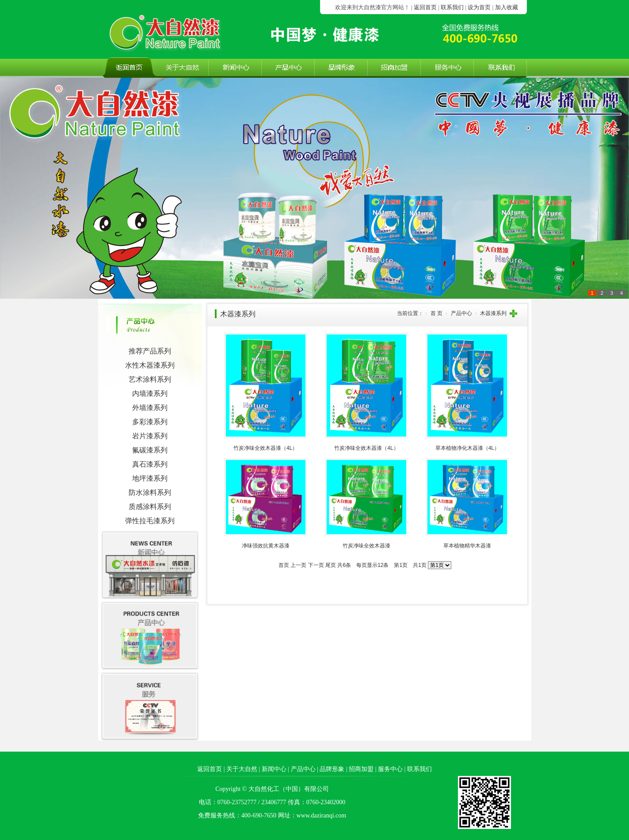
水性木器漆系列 (150, 365)
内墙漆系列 (150, 393)
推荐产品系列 (150, 351)
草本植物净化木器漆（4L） (467, 448)
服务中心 (390, 769)
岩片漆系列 (150, 436)
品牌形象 (332, 769)
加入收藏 (507, 7)
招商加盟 (361, 769)
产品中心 (303, 769)
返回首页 (425, 7)
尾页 (331, 565)
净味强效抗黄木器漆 (266, 546)
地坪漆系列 (150, 478)
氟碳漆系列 (150, 450)
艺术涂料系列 (150, 379)
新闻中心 (274, 769)
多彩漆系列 (150, 422)
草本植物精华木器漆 (467, 546)
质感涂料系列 (150, 507)
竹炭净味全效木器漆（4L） (265, 448)
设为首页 (479, 7)
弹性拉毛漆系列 (150, 521)
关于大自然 (242, 769)
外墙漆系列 (150, 408)
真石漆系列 (150, 464)
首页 (284, 565)
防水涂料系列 (150, 492)
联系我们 (452, 7)
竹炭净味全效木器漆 (366, 546)
